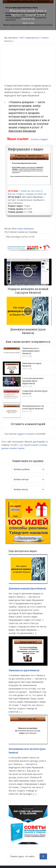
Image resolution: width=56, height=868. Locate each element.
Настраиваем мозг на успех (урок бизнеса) (33, 407)
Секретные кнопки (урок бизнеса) (35, 392)
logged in (22, 434)
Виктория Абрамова (23, 229)
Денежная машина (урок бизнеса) (27, 588)
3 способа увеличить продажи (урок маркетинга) (33, 381)
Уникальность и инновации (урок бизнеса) (31, 351)
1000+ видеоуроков (29, 38)
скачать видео (39, 139)
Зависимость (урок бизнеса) (32, 365)
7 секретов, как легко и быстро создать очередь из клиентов (27, 192)
